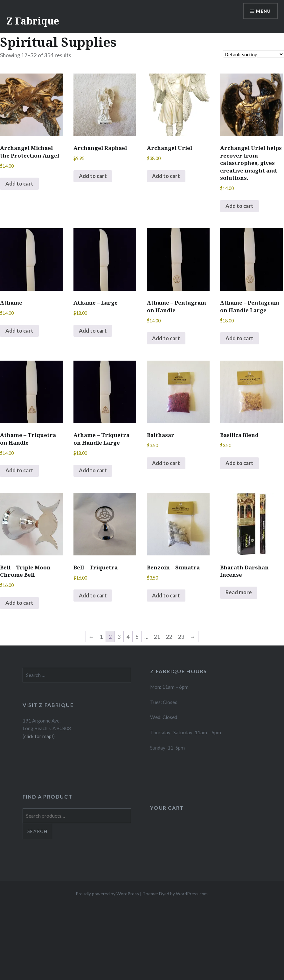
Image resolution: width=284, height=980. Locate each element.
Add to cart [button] (20, 184)
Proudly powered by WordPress (107, 895)
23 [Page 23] (181, 638)
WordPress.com (192, 895)
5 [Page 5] (137, 638)
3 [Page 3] (119, 638)
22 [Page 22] (169, 638)
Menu (263, 11)
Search (37, 832)
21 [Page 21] (157, 638)
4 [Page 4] (128, 638)
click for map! (39, 737)
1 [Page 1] (101, 638)
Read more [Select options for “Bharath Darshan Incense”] (239, 593)
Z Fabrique (33, 21)
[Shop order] (253, 54)
